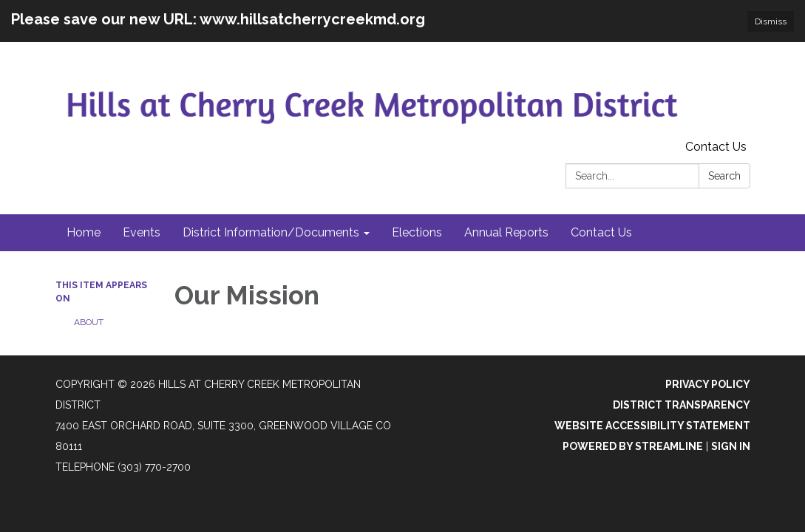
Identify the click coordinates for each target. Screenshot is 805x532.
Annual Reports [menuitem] (506, 232)
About (89, 322)
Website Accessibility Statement (652, 426)
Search (724, 176)
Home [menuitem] (84, 232)
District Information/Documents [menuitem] (271, 232)
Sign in (731, 446)
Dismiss (771, 21)
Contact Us (716, 147)
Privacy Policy (708, 384)
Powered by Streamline (633, 446)
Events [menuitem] (142, 232)
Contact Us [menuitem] (601, 232)
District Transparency (682, 405)
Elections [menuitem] (417, 232)
